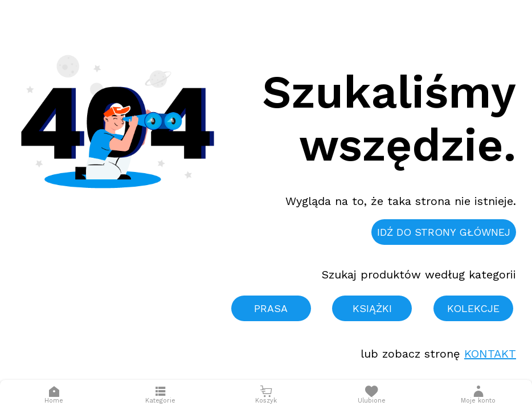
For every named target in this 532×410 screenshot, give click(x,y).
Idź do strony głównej (444, 232)
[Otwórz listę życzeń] (372, 395)
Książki (372, 308)
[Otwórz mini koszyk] (266, 395)
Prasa (271, 308)
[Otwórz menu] (160, 395)
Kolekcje (473, 308)
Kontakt (490, 354)
